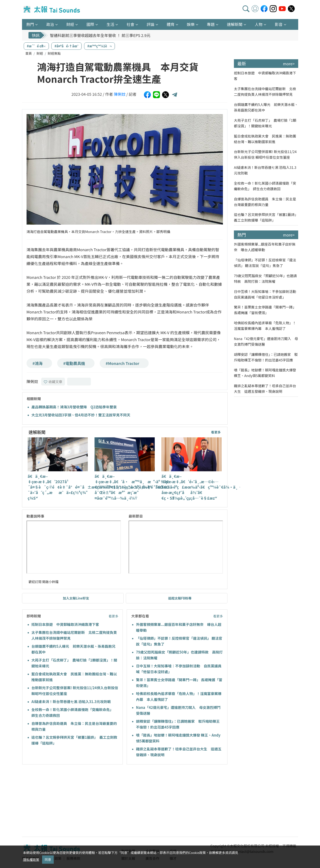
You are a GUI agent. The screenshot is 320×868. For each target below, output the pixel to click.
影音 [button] (279, 24)
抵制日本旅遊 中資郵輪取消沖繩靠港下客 (65, 624)
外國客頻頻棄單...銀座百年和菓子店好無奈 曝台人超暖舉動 (265, 247)
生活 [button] (110, 24)
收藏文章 (53, 382)
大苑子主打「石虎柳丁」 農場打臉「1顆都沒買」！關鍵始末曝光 (265, 123)
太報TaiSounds (52, 10)
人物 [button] (259, 24)
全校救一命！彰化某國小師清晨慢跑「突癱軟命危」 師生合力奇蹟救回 (265, 186)
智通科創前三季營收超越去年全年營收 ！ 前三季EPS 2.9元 (100, 35)
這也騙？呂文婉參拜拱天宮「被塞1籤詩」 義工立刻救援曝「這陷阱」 (266, 217)
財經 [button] (70, 24)
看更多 (216, 432)
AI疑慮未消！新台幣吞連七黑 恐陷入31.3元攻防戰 (71, 702)
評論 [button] (151, 24)
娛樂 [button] (191, 24)
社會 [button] (131, 24)
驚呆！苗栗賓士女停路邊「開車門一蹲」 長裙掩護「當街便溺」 (265, 310)
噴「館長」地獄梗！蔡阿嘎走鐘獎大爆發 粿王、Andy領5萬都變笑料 (265, 373)
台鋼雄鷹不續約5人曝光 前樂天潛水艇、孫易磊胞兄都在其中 (266, 107)
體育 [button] (171, 24)
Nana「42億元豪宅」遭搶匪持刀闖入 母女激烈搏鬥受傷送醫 (266, 341)
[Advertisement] (61, 801)
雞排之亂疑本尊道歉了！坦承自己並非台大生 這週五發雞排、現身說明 (265, 388)
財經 (40, 53)
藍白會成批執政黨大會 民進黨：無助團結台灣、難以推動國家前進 (265, 139)
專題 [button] (211, 24)
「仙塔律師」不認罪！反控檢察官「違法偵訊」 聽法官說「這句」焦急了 (265, 263)
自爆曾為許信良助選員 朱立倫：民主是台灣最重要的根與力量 (265, 202)
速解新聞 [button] (235, 24)
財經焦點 (54, 53)
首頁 (29, 53)
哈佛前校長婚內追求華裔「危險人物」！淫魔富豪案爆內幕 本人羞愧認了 (265, 326)
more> (289, 64)
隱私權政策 (31, 859)
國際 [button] (90, 24)
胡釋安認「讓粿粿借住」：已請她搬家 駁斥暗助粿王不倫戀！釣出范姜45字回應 (266, 357)
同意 (48, 859)
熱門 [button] (30, 24)
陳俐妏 (120, 94)
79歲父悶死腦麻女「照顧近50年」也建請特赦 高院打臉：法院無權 (265, 278)
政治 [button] (50, 24)
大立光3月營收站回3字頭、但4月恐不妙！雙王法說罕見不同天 (81, 415)
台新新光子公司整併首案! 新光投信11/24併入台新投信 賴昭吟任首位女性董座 (265, 154)
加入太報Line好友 (76, 598)
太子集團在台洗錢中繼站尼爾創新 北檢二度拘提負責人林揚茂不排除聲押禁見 (265, 91)
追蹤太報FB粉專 (180, 598)
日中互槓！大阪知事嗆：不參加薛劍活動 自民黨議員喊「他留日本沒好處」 (266, 294)
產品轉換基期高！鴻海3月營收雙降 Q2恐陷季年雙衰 (74, 407)
